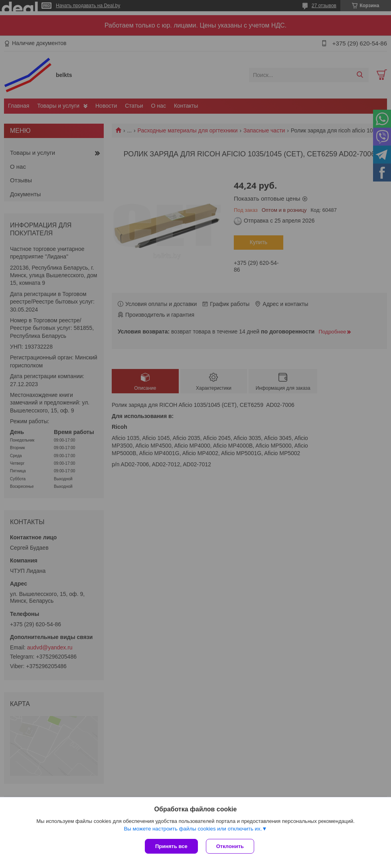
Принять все (171, 846)
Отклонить (230, 846)
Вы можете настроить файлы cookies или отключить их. (193, 829)
